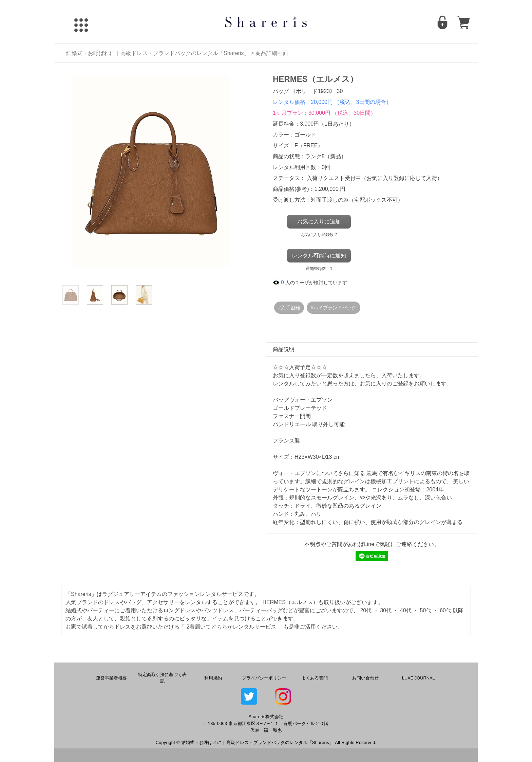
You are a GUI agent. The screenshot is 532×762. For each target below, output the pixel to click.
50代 (426, 610)
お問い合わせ (365, 678)
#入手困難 (289, 308)
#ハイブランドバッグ (334, 308)
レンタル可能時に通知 (319, 256)
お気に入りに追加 (319, 222)
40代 (406, 610)
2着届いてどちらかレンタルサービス (231, 627)
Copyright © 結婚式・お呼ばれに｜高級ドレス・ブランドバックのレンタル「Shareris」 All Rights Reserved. (266, 742)
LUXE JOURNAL (419, 678)
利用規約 (213, 678)
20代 (366, 610)
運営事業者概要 (111, 678)
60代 (445, 610)
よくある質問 (315, 678)
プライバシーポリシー (264, 678)
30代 (386, 610)
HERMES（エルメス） (315, 79)
